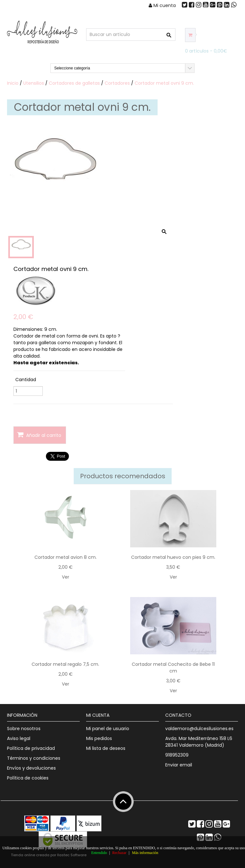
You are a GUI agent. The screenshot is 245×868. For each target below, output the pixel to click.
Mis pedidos (99, 738)
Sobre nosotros (24, 729)
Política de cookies (28, 778)
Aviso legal (19, 738)
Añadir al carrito (39, 435)
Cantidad (26, 380)
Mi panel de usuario (108, 729)
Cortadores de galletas (74, 83)
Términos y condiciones (34, 758)
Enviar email (179, 765)
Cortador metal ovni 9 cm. (164, 83)
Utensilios (34, 83)
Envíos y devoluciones (31, 768)
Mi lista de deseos (106, 748)
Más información (145, 853)
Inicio (13, 83)
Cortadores (117, 83)
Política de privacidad (31, 748)
